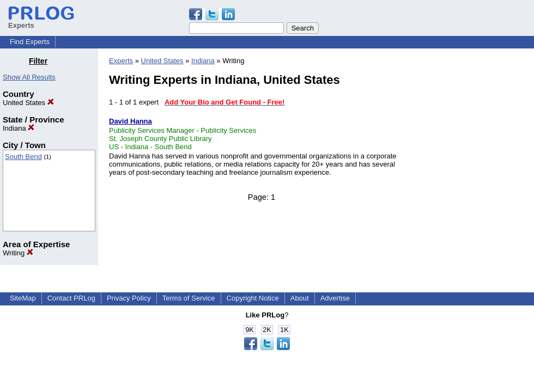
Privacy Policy (129, 298)
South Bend (23, 157)
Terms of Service (189, 298)
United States (28, 103)
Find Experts (30, 42)
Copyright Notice (253, 298)
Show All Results (29, 77)
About (300, 298)
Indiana (19, 128)
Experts (121, 61)
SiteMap (23, 298)
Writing (18, 253)
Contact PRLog (71, 298)
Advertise (335, 298)
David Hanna (131, 121)
